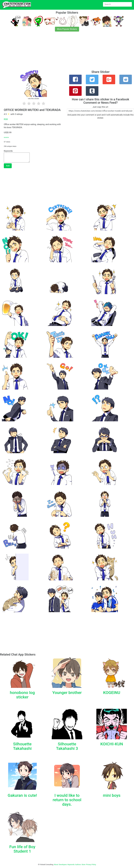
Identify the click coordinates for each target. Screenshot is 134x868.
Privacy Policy (91, 865)
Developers (63, 865)
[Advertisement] (67, 52)
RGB (6, 119)
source (6, 137)
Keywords (71, 865)
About (56, 865)
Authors (78, 865)
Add (8, 166)
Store (83, 865)
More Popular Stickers (67, 29)
